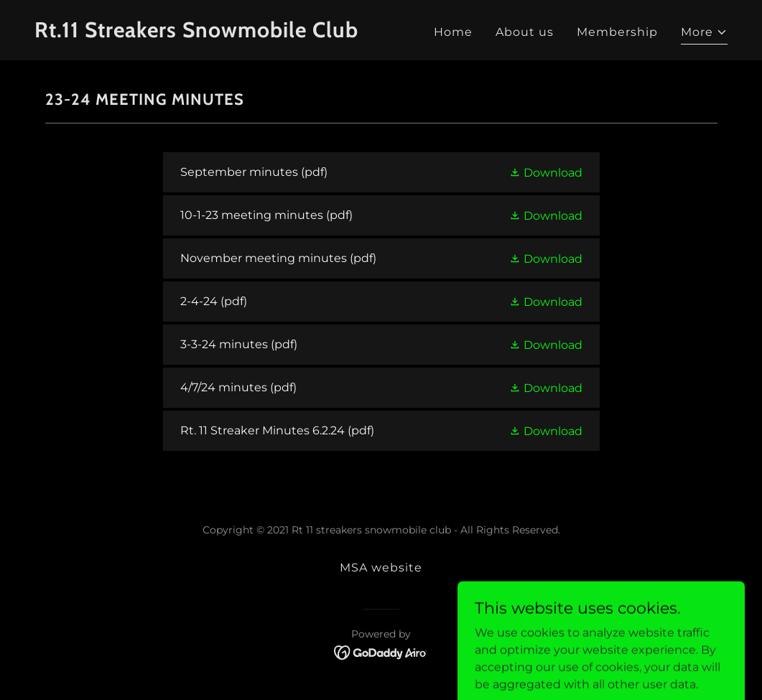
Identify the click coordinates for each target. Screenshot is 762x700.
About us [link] (525, 32)
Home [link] (453, 32)
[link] (202, 33)
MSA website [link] (381, 568)
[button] (704, 34)
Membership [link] (617, 32)
